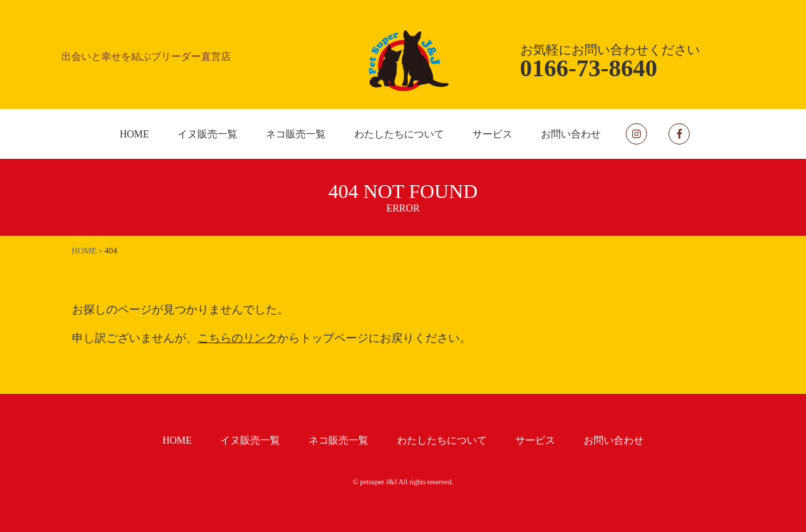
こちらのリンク (237, 338)
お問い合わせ (571, 134)
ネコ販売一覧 (296, 134)
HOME (134, 134)
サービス (492, 134)
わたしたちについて (399, 134)
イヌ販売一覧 (207, 134)
